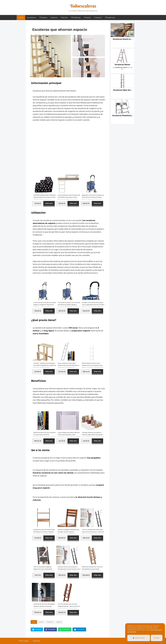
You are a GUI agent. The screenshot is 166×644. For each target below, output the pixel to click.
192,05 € (38, 311)
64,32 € (62, 441)
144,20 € (62, 372)
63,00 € (38, 372)
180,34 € (38, 441)
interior (87, 18)
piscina (64, 18)
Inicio (21, 18)
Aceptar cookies (139, 638)
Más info (49, 203)
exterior (54, 18)
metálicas (76, 18)
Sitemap (36, 641)
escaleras (50, 622)
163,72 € (62, 311)
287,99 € (62, 538)
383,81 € (86, 203)
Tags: (34, 622)
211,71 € (38, 575)
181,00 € (62, 203)
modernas (110, 18)
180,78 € (62, 575)
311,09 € (38, 538)
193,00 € (86, 311)
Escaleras (31, 18)
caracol (98, 18)
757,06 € (38, 612)
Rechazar (157, 638)
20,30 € (86, 441)
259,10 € (86, 538)
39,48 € (38, 203)
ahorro (41, 622)
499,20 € (62, 612)
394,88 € (86, 575)
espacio (59, 622)
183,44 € (86, 372)
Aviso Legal (24, 641)
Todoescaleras (83, 6)
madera (43, 18)
